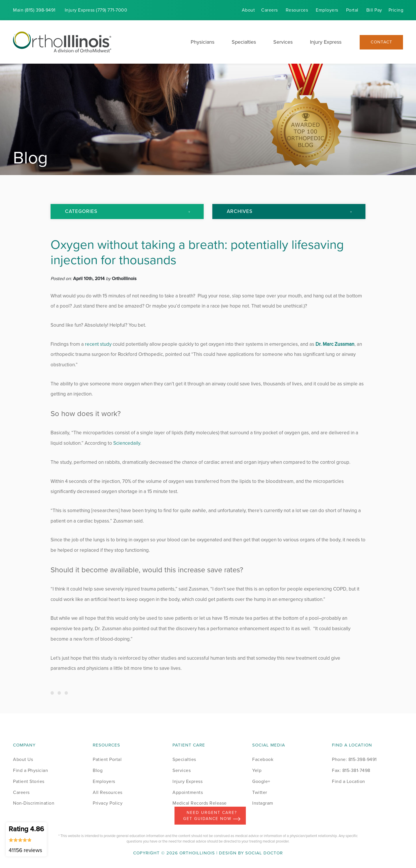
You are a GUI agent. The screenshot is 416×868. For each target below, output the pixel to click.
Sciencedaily (127, 443)
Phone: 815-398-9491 (354, 759)
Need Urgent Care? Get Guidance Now (212, 816)
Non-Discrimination (34, 803)
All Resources (108, 792)
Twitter (260, 792)
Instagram (263, 803)
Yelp (257, 770)
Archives (240, 211)
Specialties (244, 42)
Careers (270, 10)
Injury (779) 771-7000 (96, 10)
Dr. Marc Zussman (335, 344)
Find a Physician (30, 770)
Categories (81, 211)
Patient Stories (29, 781)
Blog (98, 770)
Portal (352, 10)
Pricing (396, 10)
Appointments (188, 792)
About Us (23, 759)
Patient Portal (107, 759)
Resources (297, 10)
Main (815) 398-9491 (34, 10)
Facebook (263, 759)
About (248, 10)
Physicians (203, 42)
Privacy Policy (108, 803)
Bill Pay (374, 10)
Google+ (261, 781)
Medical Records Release (200, 803)
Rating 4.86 (26, 839)
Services (283, 42)
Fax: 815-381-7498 (351, 770)
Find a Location (349, 781)
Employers (327, 10)
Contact (381, 42)
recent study (98, 344)
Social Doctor (264, 853)
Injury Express (326, 42)
